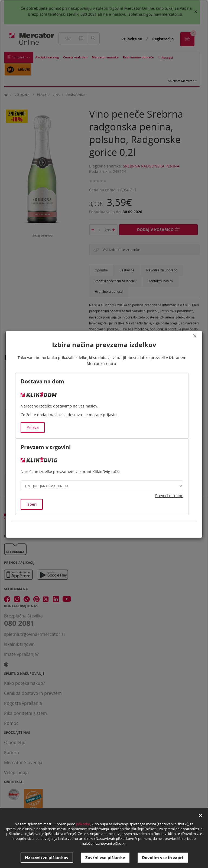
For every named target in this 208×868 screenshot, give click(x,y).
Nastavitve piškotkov (47, 857)
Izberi (32, 504)
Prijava (33, 427)
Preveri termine (169, 496)
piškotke (83, 824)
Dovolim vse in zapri (163, 857)
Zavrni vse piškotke (105, 857)
